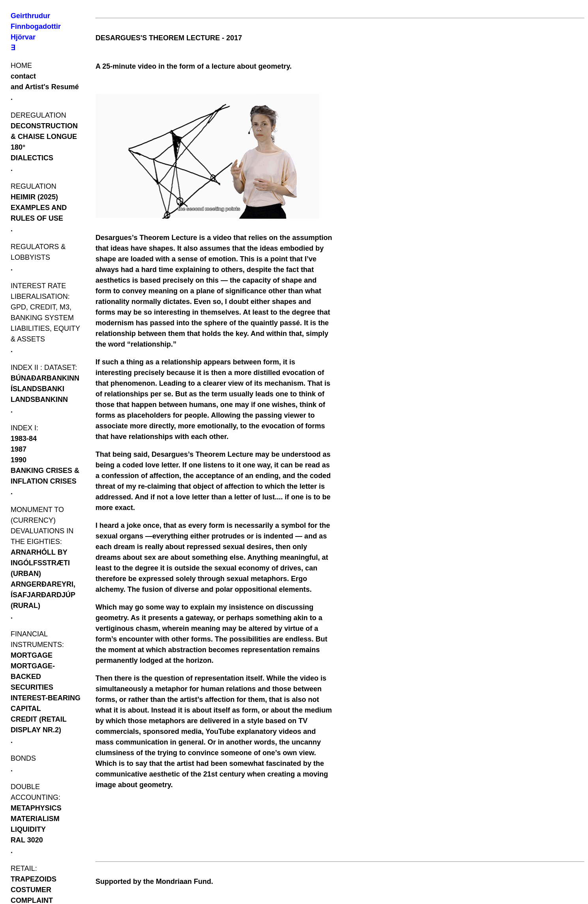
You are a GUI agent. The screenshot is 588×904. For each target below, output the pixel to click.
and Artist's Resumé (45, 87)
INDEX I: (24, 428)
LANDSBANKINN (39, 399)
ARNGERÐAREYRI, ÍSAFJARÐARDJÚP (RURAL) (43, 595)
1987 (19, 449)
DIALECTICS (32, 158)
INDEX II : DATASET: (44, 368)
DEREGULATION (38, 115)
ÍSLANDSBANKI (37, 389)
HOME (21, 66)
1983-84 (24, 439)
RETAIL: (24, 868)
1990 (19, 460)
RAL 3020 (27, 840)
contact (23, 76)
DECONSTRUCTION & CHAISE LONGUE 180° (44, 137)
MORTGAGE (32, 655)
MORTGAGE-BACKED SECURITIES (33, 677)
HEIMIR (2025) (34, 197)
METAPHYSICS (36, 808)
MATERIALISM (35, 819)
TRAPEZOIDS (34, 879)
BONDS (23, 758)
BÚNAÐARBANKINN (45, 378)
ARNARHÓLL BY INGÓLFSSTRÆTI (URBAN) (40, 563)
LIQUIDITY (28, 829)
